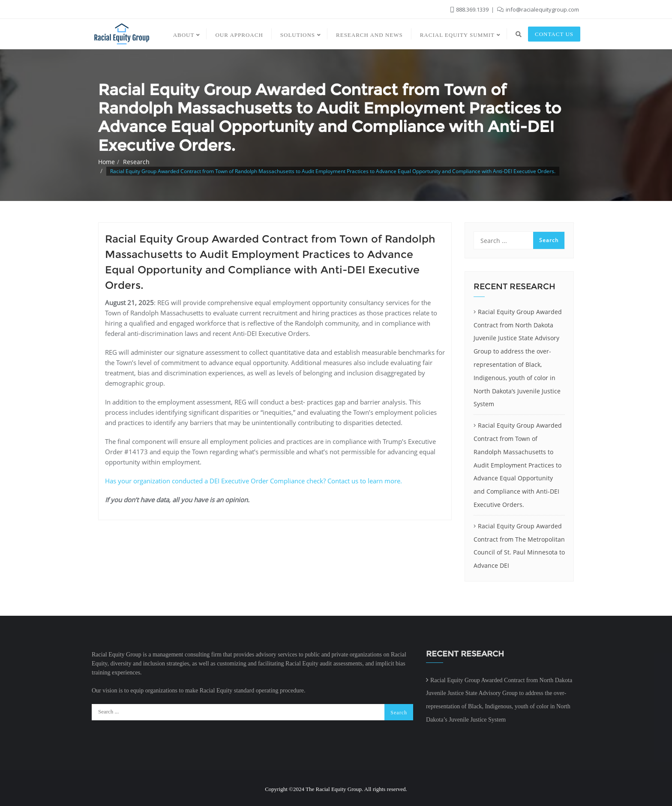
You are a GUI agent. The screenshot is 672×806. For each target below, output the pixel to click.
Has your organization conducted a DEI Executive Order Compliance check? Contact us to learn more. (253, 481)
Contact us (554, 34)
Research (136, 162)
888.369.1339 (470, 9)
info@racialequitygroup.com (538, 9)
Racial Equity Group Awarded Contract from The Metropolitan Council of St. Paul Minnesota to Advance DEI (519, 546)
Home (106, 162)
